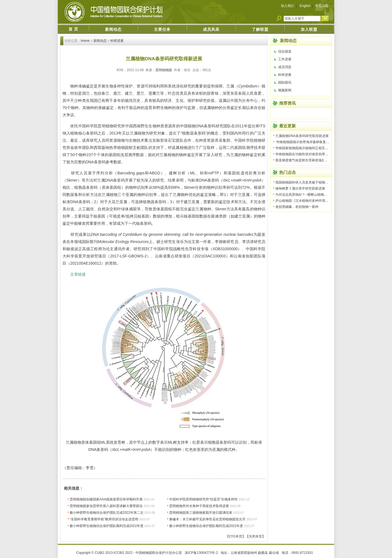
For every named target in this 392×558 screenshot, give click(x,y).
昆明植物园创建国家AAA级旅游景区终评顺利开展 (106, 499)
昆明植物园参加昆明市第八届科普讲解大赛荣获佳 (106, 506)
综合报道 (285, 51)
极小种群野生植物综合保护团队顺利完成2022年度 (107, 526)
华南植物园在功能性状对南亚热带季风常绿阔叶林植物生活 (318, 154)
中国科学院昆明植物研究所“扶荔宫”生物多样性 (203, 499)
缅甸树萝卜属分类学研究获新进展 (300, 188)
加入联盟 (309, 29)
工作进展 (285, 59)
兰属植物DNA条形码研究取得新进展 (302, 136)
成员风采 (211, 29)
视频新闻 (285, 90)
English (305, 6)
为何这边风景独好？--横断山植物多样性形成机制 (311, 195)
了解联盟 (260, 29)
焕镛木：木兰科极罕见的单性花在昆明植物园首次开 (207, 519)
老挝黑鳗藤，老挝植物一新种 (297, 207)
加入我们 (288, 6)
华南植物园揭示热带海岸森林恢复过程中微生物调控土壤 (317, 142)
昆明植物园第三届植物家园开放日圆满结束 (201, 513)
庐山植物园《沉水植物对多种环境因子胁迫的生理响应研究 (318, 201)
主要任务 (162, 29)
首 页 (73, 29)
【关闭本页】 (255, 536)
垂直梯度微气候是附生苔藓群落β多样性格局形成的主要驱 (318, 160)
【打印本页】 (236, 536)
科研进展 (117, 41)
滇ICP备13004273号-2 (201, 553)
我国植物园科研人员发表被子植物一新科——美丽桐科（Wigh (321, 182)
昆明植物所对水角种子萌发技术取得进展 (199, 506)
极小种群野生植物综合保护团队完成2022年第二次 (107, 513)
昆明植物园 (164, 70)
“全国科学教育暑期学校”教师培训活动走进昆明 (104, 519)
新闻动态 (113, 29)
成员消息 (285, 67)
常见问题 (322, 6)
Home (85, 41)
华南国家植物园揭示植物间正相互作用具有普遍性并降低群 (318, 148)
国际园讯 (285, 82)
